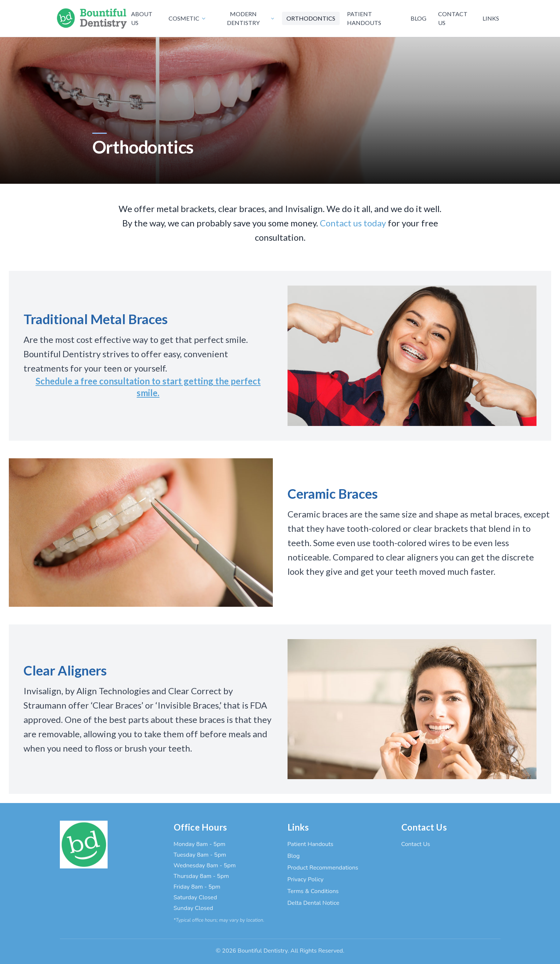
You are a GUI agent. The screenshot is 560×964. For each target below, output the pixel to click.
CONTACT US (453, 18)
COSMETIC (187, 18)
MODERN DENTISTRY (251, 18)
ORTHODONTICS (311, 18)
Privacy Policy (306, 879)
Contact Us (416, 844)
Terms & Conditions (313, 891)
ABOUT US (142, 18)
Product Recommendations (323, 868)
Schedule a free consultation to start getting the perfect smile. (148, 387)
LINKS (491, 18)
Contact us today (353, 223)
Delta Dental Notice (313, 903)
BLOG (418, 18)
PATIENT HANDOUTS (364, 18)
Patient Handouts (310, 844)
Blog (294, 856)
